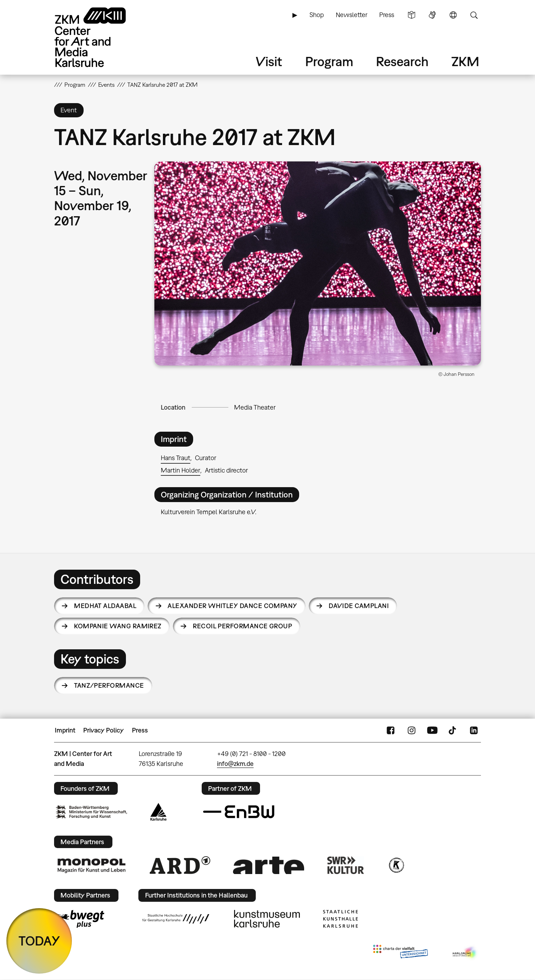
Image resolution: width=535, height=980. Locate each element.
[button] (318, 263)
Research (402, 61)
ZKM (465, 61)
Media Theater (255, 407)
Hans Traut (176, 458)
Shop (317, 15)
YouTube (432, 730)
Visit (269, 61)
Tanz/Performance (109, 685)
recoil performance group (242, 626)
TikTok (453, 730)
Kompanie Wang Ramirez (118, 626)
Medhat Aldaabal (105, 606)
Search (474, 15)
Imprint (65, 730)
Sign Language (432, 15)
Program (329, 61)
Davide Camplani (359, 606)
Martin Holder (181, 470)
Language (453, 15)
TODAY (39, 941)
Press (387, 15)
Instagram (412, 730)
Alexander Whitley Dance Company (232, 606)
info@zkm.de (235, 764)
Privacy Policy (104, 730)
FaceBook (391, 730)
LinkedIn (474, 730)
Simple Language (412, 15)
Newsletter (352, 15)
